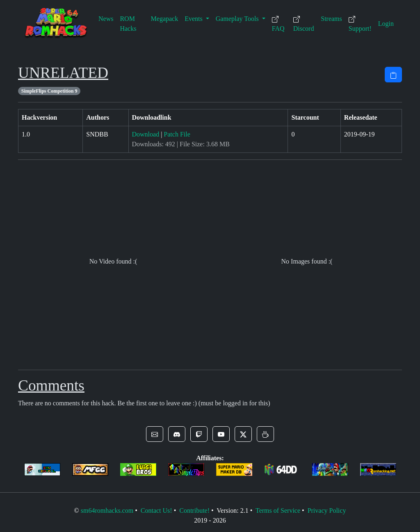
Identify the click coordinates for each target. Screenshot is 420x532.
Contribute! (194, 510)
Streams (331, 19)
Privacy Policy (327, 510)
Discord (304, 24)
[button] (155, 434)
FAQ (278, 24)
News (106, 19)
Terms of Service (278, 510)
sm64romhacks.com (107, 510)
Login (386, 24)
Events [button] (194, 19)
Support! (360, 24)
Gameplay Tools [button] (238, 19)
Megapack (165, 19)
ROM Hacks (128, 24)
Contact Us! (156, 510)
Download (146, 134)
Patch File (177, 134)
